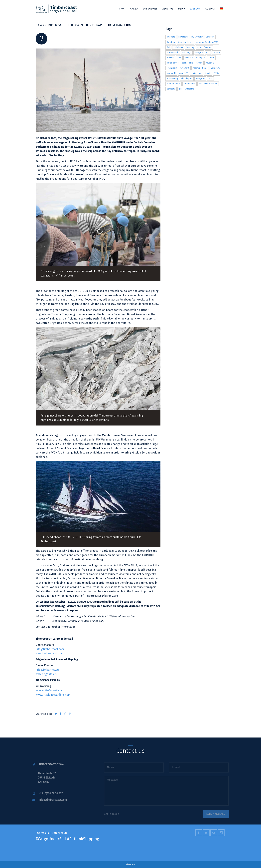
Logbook (195, 9)
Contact (210, 9)
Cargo (134, 9)
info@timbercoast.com (50, 649)
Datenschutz (60, 833)
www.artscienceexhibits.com (53, 695)
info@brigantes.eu (47, 670)
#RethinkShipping (83, 839)
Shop (122, 9)
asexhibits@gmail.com (50, 690)
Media (182, 9)
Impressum (43, 833)
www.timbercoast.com (49, 653)
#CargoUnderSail (51, 839)
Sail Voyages (150, 9)
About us (168, 9)
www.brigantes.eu (47, 674)
